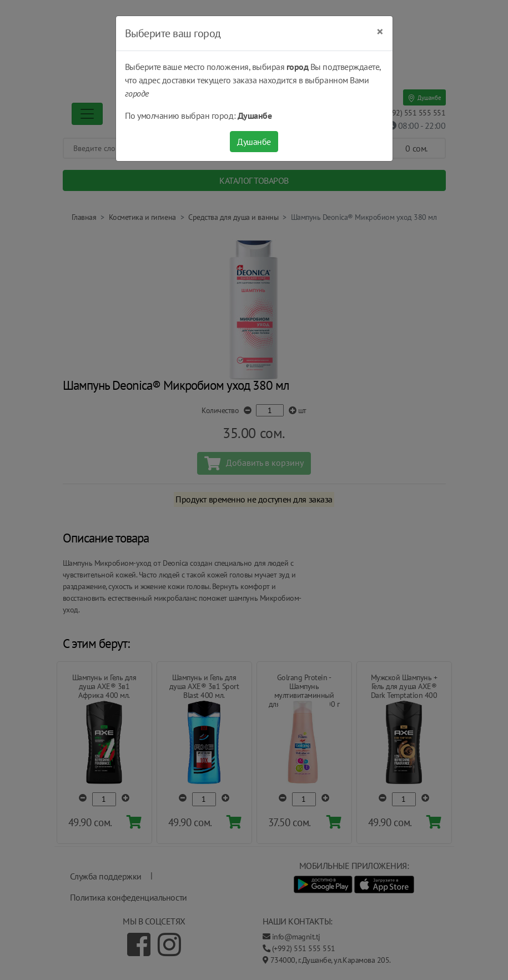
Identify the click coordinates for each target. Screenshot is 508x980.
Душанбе (254, 142)
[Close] (380, 32)
